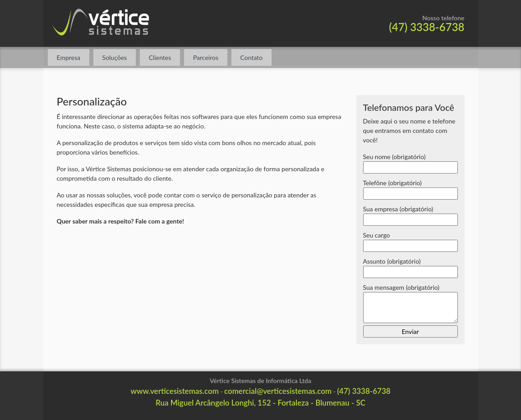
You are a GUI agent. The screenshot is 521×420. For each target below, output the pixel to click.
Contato (252, 57)
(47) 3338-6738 (426, 27)
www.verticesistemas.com (174, 391)
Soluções (115, 57)
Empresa (69, 57)
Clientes (160, 57)
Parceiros (206, 57)
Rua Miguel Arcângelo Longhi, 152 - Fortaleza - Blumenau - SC (260, 403)
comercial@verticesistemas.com (278, 391)
